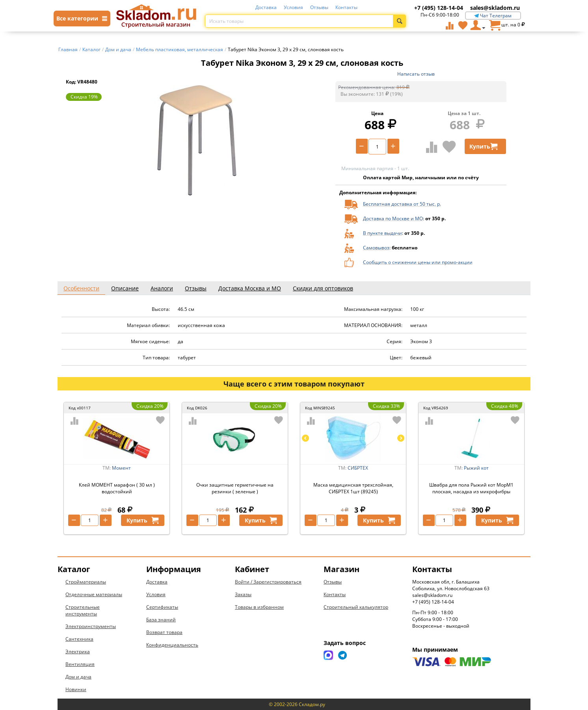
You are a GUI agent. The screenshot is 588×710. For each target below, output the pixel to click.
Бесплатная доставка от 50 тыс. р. (402, 204)
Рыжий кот (476, 468)
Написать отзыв (416, 74)
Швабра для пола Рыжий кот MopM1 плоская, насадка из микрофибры (471, 488)
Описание (125, 288)
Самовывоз (376, 248)
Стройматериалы (86, 582)
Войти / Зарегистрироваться (268, 582)
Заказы (243, 594)
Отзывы (319, 7)
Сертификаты (162, 607)
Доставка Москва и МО (250, 288)
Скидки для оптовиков (323, 288)
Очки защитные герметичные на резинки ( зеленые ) (235, 488)
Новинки (76, 689)
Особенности (81, 288)
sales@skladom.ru (495, 8)
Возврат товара (164, 632)
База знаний (161, 620)
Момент (121, 468)
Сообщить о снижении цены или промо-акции (418, 262)
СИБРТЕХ (358, 468)
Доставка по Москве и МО (393, 218)
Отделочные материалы (94, 594)
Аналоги (162, 288)
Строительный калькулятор (356, 607)
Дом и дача (78, 677)
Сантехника (79, 639)
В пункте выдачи (382, 233)
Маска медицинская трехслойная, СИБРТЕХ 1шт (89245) (353, 488)
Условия (293, 7)
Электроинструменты (91, 626)
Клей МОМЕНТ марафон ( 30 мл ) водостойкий (117, 488)
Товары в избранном (259, 607)
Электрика (78, 651)
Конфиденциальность (172, 645)
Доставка (266, 7)
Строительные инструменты (83, 610)
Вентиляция (80, 664)
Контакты (346, 7)
